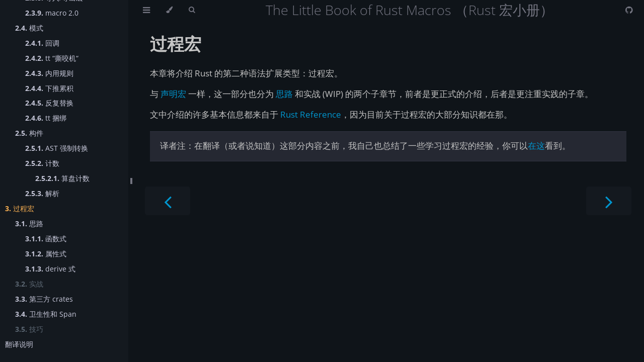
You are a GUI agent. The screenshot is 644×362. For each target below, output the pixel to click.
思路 (29, 223)
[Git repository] (629, 10)
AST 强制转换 (57, 148)
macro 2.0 (52, 13)
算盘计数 (62, 178)
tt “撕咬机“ (52, 58)
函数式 (46, 239)
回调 (42, 43)
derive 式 (50, 269)
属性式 (46, 254)
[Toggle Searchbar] (192, 10)
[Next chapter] (609, 201)
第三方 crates (44, 299)
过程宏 (20, 208)
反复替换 (49, 103)
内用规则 (49, 73)
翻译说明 (19, 344)
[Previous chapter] (168, 201)
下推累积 (49, 88)
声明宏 (173, 94)
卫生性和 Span (46, 314)
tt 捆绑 (46, 118)
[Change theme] (169, 10)
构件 (29, 133)
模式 (29, 28)
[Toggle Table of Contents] (146, 10)
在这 (536, 146)
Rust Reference (311, 114)
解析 (42, 193)
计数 (42, 163)
